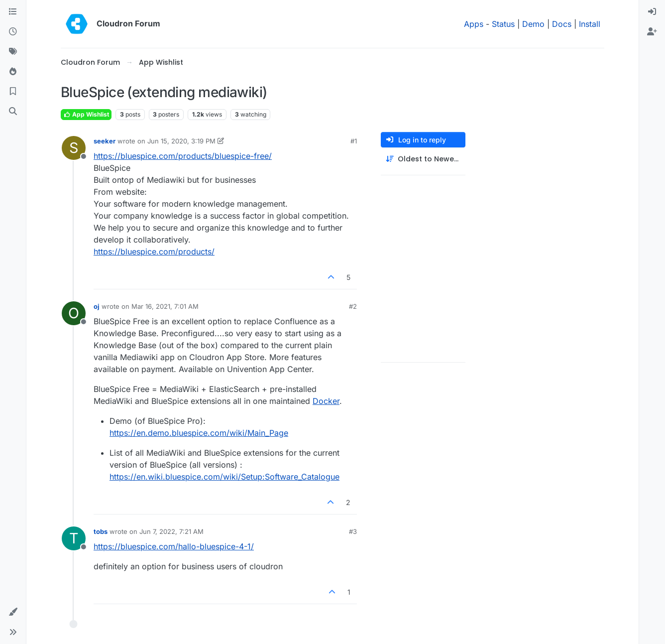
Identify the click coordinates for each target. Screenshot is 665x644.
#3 (353, 531)
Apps (474, 24)
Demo (533, 24)
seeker (105, 141)
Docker (326, 401)
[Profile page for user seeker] (74, 148)
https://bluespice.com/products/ (154, 252)
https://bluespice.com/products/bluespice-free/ (183, 156)
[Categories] (13, 12)
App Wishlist (86, 114)
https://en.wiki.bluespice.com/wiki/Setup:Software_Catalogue (224, 477)
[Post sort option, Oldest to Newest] (423, 159)
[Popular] (13, 72)
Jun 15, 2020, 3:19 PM (181, 141)
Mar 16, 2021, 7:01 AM (165, 306)
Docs (562, 24)
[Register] (652, 32)
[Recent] (13, 32)
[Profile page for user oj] (74, 313)
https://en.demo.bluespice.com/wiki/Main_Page (199, 433)
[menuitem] (652, 12)
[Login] (652, 12)
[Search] (13, 112)
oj (97, 306)
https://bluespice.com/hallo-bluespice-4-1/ (174, 546)
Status (503, 24)
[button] (13, 612)
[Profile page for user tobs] (74, 538)
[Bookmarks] (13, 92)
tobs (101, 531)
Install (590, 24)
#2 (353, 306)
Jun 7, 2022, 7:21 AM (171, 531)
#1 (354, 141)
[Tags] (13, 52)
